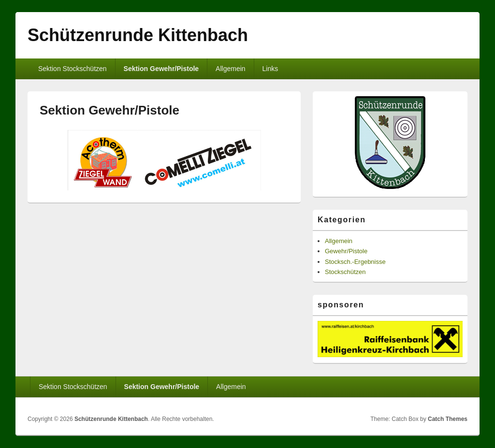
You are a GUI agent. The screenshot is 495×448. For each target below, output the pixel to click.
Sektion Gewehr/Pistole (161, 69)
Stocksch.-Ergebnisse (355, 262)
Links (270, 69)
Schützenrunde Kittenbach (138, 35)
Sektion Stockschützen (73, 69)
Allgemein (230, 69)
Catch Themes (448, 419)
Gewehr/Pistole (346, 251)
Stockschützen (345, 272)
